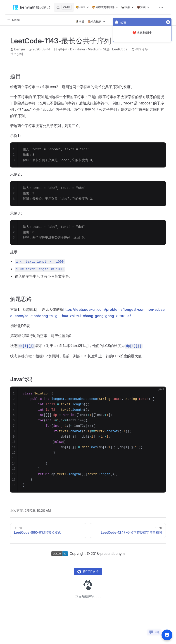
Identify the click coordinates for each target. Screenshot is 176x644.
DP (72, 49)
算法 (106, 49)
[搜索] (64, 7)
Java (81, 49)
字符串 (63, 49)
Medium (94, 49)
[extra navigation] (161, 7)
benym (20, 49)
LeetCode (120, 49)
